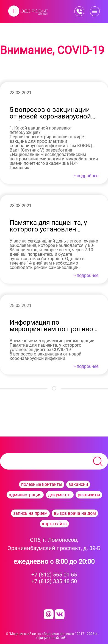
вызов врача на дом (75, 513)
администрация (25, 495)
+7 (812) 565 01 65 (54, 575)
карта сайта (54, 524)
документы (60, 495)
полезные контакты (42, 484)
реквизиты (89, 495)
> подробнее (86, 176)
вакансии (78, 484)
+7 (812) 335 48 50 (54, 581)
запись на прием (30, 513)
